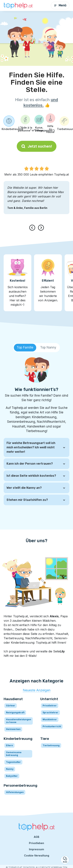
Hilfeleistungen (15, 792)
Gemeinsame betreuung (14, 754)
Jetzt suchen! (37, 146)
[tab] (25, 348)
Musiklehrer (50, 719)
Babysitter (12, 776)
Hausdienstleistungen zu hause (19, 721)
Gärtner (11, 706)
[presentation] (33, 228)
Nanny (10, 769)
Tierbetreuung (51, 745)
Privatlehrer (50, 706)
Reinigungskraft (15, 712)
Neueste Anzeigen (37, 690)
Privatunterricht (52, 726)
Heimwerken (13, 729)
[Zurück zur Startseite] (18, 6)
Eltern (9, 745)
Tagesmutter (13, 762)
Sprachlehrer (50, 712)
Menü (60, 5)
